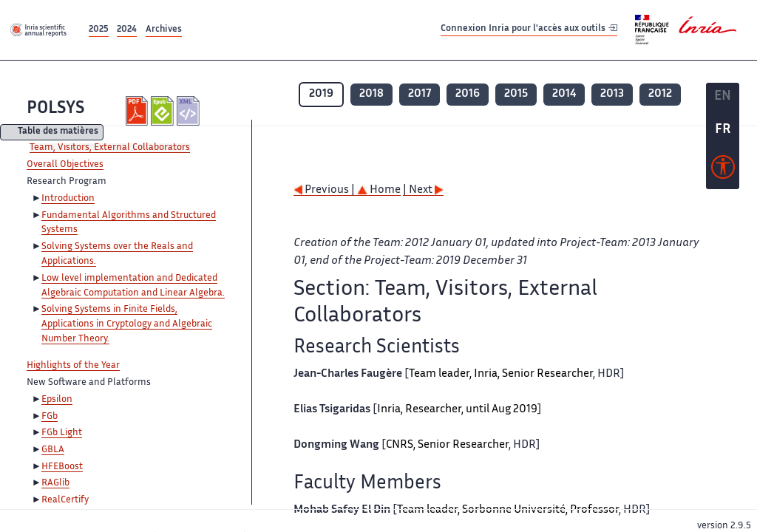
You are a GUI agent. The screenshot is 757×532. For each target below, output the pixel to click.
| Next (423, 190)
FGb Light (62, 433)
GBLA (53, 450)
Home (379, 190)
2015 (516, 94)
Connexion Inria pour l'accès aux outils (529, 29)
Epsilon (57, 400)
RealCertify (65, 500)
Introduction (68, 199)
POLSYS (55, 109)
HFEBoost (62, 467)
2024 (127, 30)
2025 (99, 30)
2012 (660, 94)
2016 (468, 94)
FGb (50, 417)
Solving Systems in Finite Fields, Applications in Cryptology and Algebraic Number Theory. (127, 324)
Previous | (325, 190)
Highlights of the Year (73, 366)
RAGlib (55, 483)
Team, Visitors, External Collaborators (110, 148)
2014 (564, 94)
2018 (371, 94)
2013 (612, 94)
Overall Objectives (65, 165)
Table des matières (58, 133)
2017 (420, 94)
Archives (164, 30)
